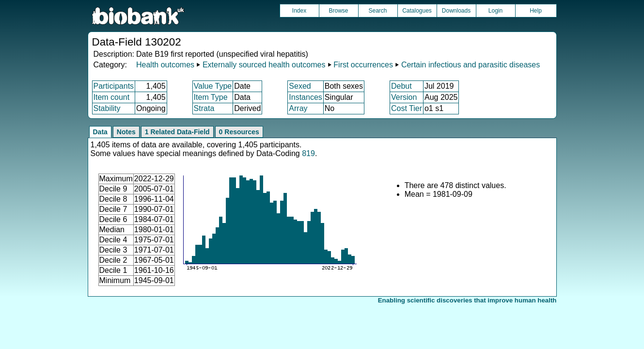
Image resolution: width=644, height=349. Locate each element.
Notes (126, 132)
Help (536, 11)
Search (377, 11)
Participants (114, 86)
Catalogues (417, 11)
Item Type (211, 97)
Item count (112, 97)
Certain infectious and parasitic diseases (471, 65)
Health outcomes (165, 65)
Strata (204, 108)
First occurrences (363, 65)
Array (298, 108)
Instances (305, 97)
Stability (107, 108)
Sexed (300, 86)
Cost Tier (407, 108)
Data (100, 132)
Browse (338, 11)
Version (404, 97)
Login (495, 11)
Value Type (213, 86)
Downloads (456, 11)
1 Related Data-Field (177, 132)
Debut (401, 86)
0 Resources (239, 132)
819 (308, 153)
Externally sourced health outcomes (264, 65)
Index (299, 11)
